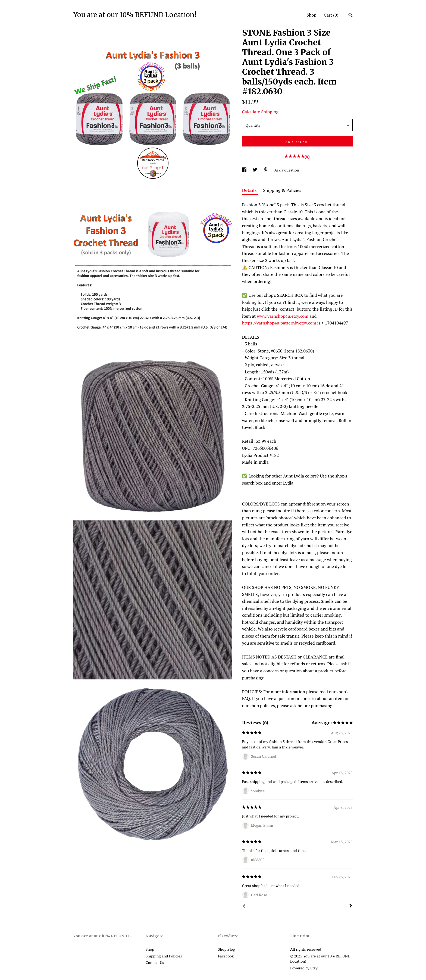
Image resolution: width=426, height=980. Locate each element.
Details (250, 190)
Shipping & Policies (282, 190)
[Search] (351, 16)
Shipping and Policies (164, 956)
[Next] (351, 906)
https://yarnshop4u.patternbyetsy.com (279, 323)
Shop (311, 15)
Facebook (226, 956)
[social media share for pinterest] (266, 170)
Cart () (331, 15)
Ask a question (287, 170)
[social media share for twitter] (255, 170)
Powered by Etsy (304, 968)
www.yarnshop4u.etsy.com (283, 316)
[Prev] (244, 907)
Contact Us (155, 962)
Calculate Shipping (260, 112)
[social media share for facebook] (245, 170)
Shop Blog (226, 949)
